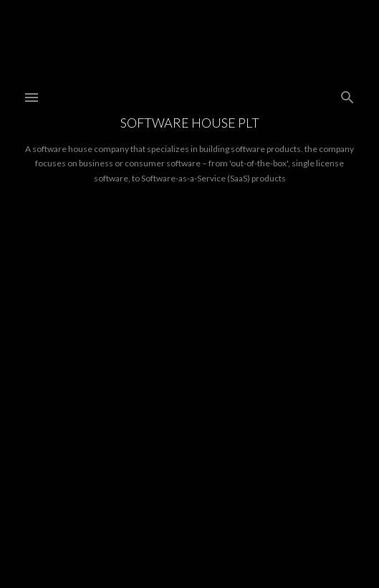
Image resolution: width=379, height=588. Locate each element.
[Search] (347, 94)
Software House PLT (190, 123)
